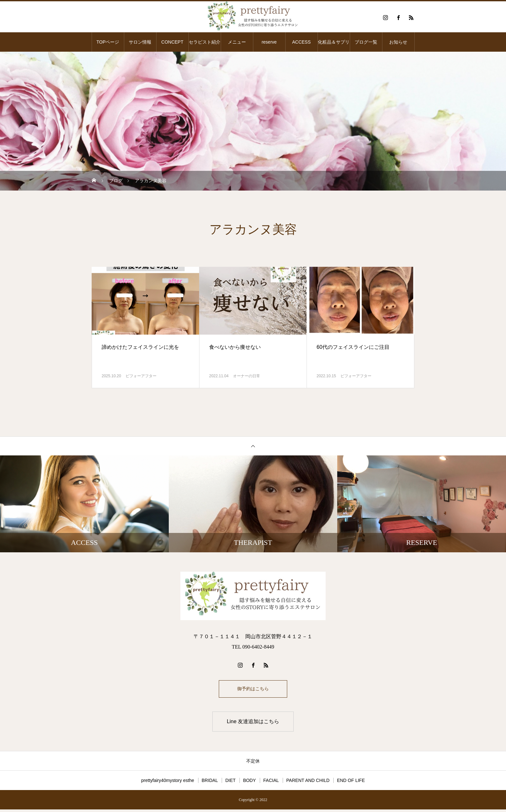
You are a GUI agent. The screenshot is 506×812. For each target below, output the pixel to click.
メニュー (237, 42)
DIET (230, 783)
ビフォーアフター (141, 376)
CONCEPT (172, 42)
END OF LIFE (351, 783)
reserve (269, 42)
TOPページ (108, 42)
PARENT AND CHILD (308, 783)
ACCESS (301, 42)
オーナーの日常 (247, 376)
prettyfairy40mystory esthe (167, 783)
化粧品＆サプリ (334, 42)
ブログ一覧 (366, 42)
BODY (249, 783)
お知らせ (398, 42)
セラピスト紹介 (205, 42)
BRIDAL (210, 783)
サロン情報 (140, 42)
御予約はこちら (253, 690)
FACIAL (271, 783)
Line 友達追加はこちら (253, 724)
